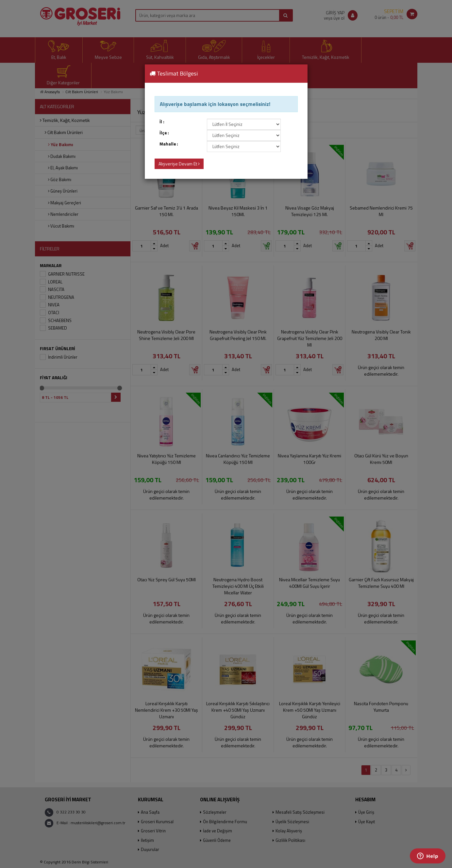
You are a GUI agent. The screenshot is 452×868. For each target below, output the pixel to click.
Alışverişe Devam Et (179, 164)
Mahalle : (169, 144)
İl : (162, 122)
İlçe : (164, 133)
